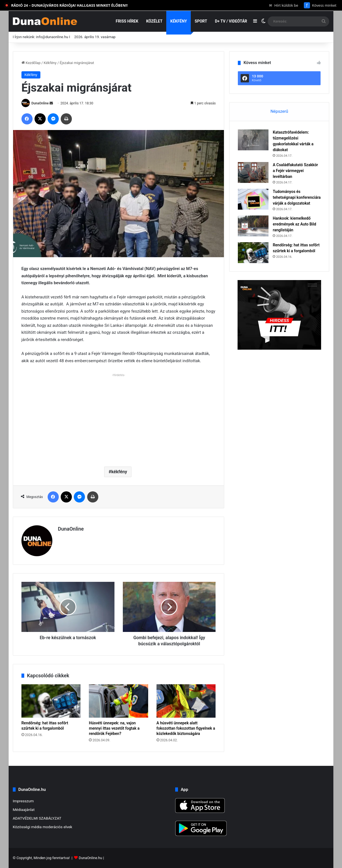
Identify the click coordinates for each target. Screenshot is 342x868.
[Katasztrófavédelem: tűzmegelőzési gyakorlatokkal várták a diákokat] (253, 140)
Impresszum (23, 801)
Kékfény (179, 21)
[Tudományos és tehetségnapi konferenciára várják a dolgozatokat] (253, 199)
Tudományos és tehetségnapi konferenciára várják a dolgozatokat (297, 197)
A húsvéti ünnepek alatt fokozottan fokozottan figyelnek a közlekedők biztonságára (186, 728)
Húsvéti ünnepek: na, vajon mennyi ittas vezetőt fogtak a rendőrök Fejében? (114, 728)
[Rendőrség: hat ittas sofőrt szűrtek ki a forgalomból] (51, 701)
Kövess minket (320, 5)
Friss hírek (127, 21)
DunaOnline (40, 103)
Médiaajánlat (24, 810)
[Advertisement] (119, 418)
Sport (201, 21)
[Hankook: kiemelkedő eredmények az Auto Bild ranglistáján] (253, 226)
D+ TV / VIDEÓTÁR (231, 21)
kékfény (119, 472)
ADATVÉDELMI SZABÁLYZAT (37, 818)
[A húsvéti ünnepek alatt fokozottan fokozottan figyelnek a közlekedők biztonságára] (186, 701)
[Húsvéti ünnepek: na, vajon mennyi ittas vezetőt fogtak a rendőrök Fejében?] (119, 701)
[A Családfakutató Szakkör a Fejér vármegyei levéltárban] (253, 172)
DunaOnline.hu (91, 858)
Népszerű (279, 111)
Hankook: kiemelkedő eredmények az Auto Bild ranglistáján (294, 224)
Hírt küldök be (284, 5)
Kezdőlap (31, 63)
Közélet (154, 21)
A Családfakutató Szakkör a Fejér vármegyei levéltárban (295, 171)
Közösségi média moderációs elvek (43, 827)
